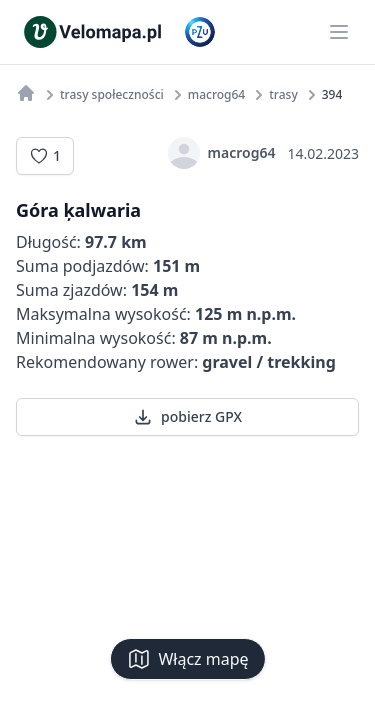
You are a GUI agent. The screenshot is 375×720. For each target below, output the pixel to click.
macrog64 (222, 153)
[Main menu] (339, 32)
